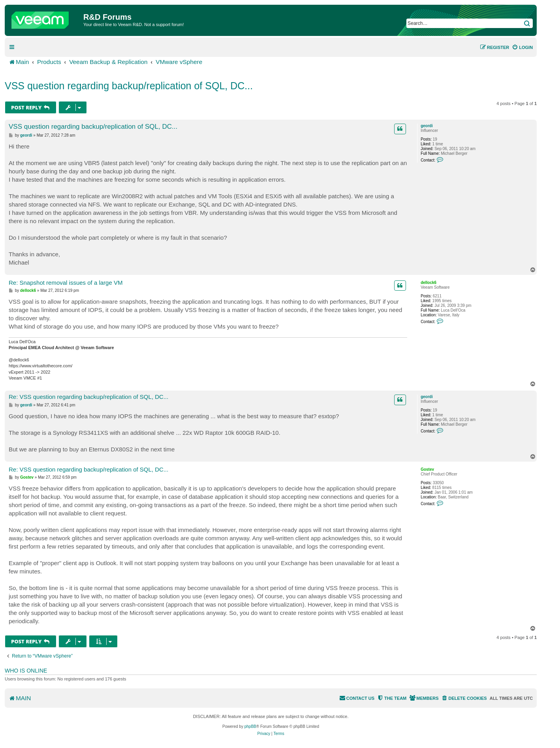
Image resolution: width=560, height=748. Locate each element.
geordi (427, 126)
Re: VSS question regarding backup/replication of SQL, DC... (88, 397)
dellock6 (428, 283)
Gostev (427, 469)
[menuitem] (522, 47)
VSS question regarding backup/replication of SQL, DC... (129, 86)
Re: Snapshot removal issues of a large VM (66, 283)
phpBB (250, 726)
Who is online (26, 671)
